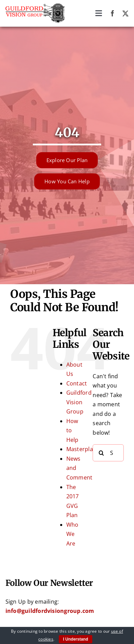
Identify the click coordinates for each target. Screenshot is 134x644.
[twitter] (125, 13)
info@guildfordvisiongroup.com (50, 611)
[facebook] (112, 13)
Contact (77, 383)
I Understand (75, 639)
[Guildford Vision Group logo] (35, 6)
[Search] (101, 453)
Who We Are (72, 534)
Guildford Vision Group (79, 402)
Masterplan (81, 449)
